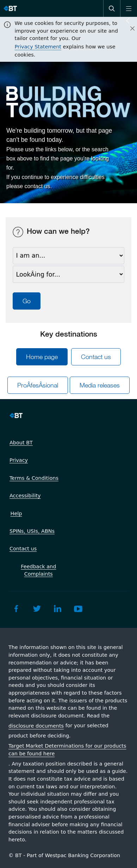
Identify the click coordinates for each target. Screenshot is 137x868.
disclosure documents (36, 726)
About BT (21, 443)
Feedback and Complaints (38, 570)
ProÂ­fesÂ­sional (38, 385)
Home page (42, 357)
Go (27, 301)
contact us (38, 186)
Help (16, 513)
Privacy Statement (38, 47)
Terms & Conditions (34, 478)
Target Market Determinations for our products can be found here (67, 750)
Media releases (100, 385)
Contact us (96, 357)
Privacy (19, 460)
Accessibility (25, 496)
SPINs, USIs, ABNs (32, 531)
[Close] (128, 29)
